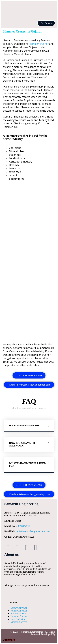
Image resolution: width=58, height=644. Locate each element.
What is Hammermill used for (27, 465)
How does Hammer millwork (22, 444)
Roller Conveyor (19, 611)
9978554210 (24, 526)
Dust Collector (18, 619)
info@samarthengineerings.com (33, 531)
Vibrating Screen (19, 622)
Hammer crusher (39, 44)
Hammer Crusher (19, 616)
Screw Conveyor (19, 608)
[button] (22, 24)
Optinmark (9, 640)
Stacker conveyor (19, 613)
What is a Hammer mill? (26, 425)
